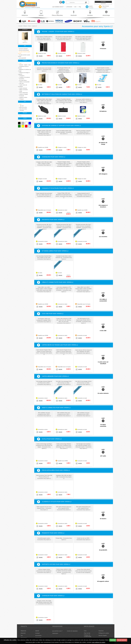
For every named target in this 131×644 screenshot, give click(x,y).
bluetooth (23, 633)
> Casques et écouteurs (24, 77)
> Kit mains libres (22, 80)
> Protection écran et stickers (23, 67)
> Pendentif (21, 96)
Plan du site (87, 633)
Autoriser (113, 640)
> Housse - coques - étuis (24, 65)
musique (37, 633)
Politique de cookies (104, 633)
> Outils (20, 91)
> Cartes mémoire (23, 88)
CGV (85, 631)
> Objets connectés (23, 90)
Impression (55, 633)
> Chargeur (21, 99)
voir (103, 45)
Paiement (101, 631)
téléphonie (23, 631)
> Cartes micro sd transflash (22, 86)
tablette (37, 631)
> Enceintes (21, 79)
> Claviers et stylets (23, 94)
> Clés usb (21, 83)
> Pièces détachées (23, 93)
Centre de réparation (72, 631)
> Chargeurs (21, 76)
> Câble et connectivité (24, 82)
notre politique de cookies (99, 642)
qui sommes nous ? (57, 631)
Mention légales (103, 635)
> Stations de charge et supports (24, 73)
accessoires (38, 635)
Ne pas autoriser (122, 640)
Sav (22, 635)
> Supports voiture (23, 97)
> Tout (20, 63)
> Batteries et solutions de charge (24, 70)
